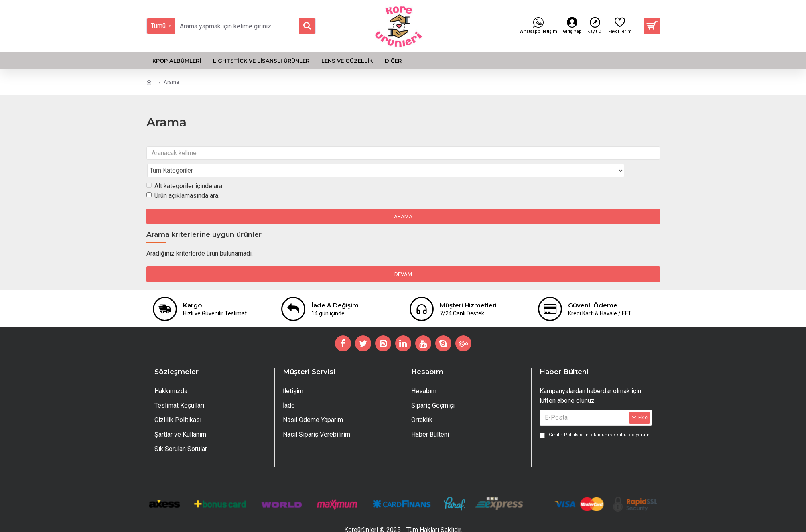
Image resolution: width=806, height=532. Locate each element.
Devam (403, 259)
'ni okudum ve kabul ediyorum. (595, 426)
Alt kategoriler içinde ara (184, 170)
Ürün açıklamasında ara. (183, 180)
